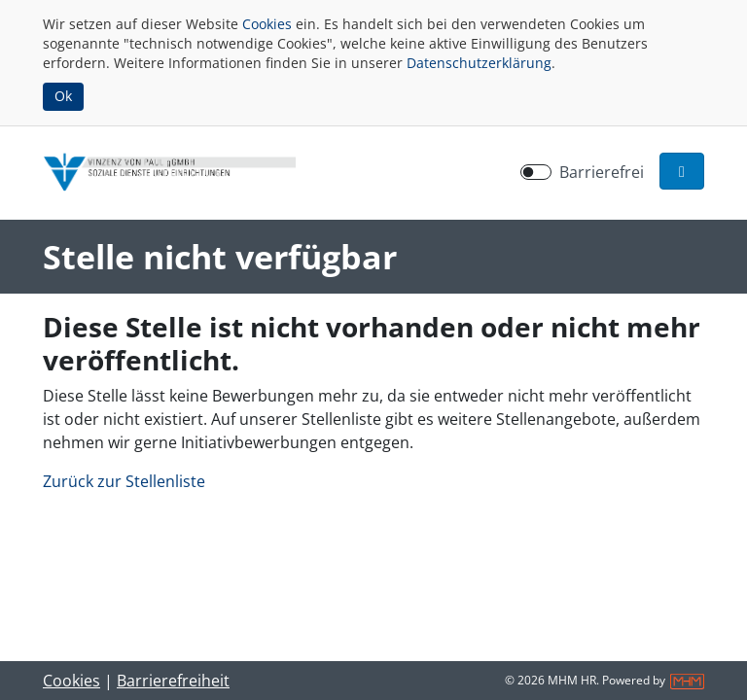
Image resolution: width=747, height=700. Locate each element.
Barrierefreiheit (173, 681)
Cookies (267, 24)
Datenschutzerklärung (479, 63)
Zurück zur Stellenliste (124, 481)
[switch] (536, 172)
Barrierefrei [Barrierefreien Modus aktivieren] (602, 172)
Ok (63, 96)
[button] (682, 171)
